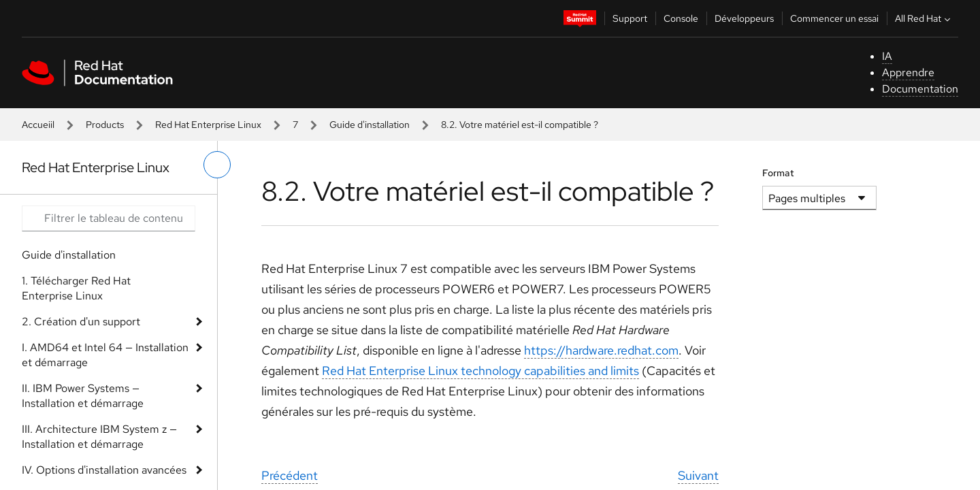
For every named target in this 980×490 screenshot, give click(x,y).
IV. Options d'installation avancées (104, 470)
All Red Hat (924, 18)
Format (778, 173)
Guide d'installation (370, 125)
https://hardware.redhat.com (601, 350)
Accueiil (38, 125)
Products (105, 125)
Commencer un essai (834, 18)
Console (681, 18)
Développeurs (744, 18)
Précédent (290, 475)
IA (887, 56)
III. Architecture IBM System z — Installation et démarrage (99, 437)
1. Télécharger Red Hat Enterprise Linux (76, 288)
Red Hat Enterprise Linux (208, 125)
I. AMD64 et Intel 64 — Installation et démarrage (105, 355)
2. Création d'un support (81, 322)
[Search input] (109, 218)
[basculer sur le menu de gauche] (217, 165)
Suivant (698, 475)
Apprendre (908, 72)
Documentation (920, 89)
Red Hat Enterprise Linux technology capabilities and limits (480, 371)
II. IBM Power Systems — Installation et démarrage (83, 396)
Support (630, 18)
